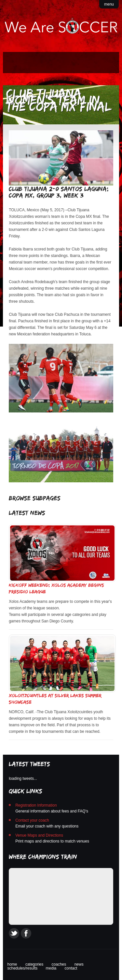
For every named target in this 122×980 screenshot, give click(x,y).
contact (71, 968)
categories (34, 964)
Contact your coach (32, 820)
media (51, 968)
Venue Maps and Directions (39, 835)
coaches (59, 964)
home (12, 964)
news (79, 964)
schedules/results (23, 968)
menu (109, 4)
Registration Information (36, 805)
